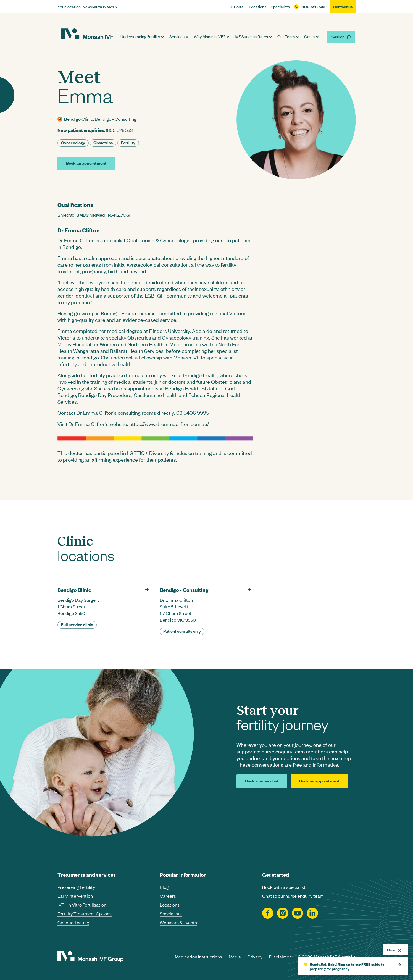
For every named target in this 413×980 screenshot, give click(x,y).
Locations (258, 7)
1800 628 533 (313, 7)
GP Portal (236, 7)
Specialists (280, 7)
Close (394, 950)
